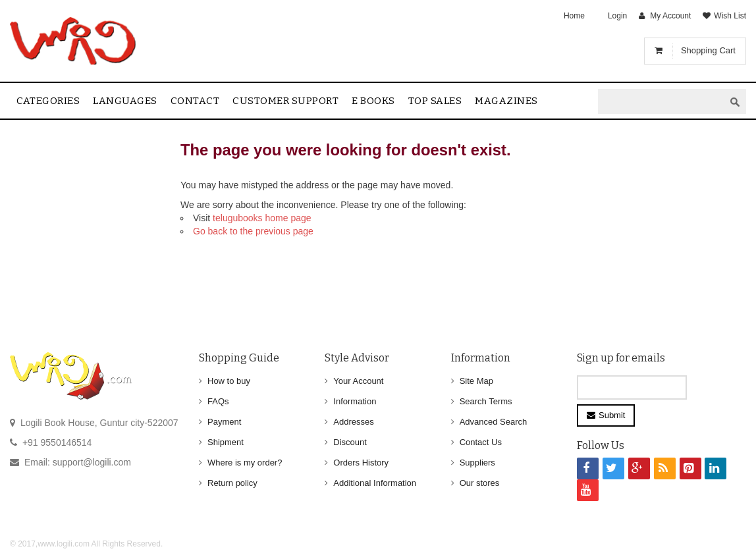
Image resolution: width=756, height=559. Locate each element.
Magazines (506, 101)
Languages (125, 101)
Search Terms (486, 401)
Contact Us (481, 442)
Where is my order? (245, 463)
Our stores (480, 483)
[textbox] (661, 102)
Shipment (226, 442)
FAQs (218, 401)
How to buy (229, 381)
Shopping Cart (708, 50)
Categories (48, 101)
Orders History (361, 463)
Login (617, 16)
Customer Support (285, 101)
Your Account (358, 381)
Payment (224, 422)
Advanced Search (494, 422)
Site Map (476, 381)
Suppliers (477, 463)
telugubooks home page (262, 218)
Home (574, 16)
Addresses (353, 422)
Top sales (435, 101)
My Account (670, 16)
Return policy (232, 483)
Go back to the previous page (253, 231)
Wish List (730, 16)
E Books (373, 101)
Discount (350, 442)
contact (195, 101)
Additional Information (375, 483)
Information (355, 401)
